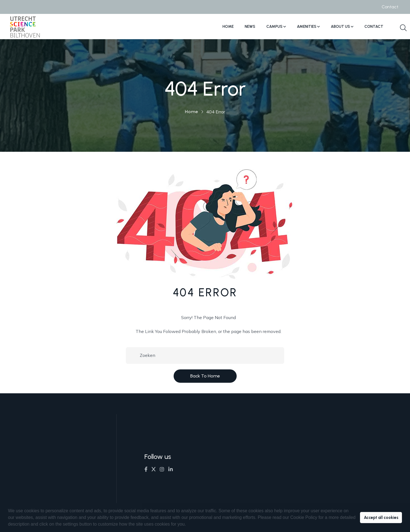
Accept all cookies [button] (381, 518)
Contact (390, 7)
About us (342, 27)
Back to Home (205, 376)
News (250, 27)
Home (228, 27)
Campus (276, 27)
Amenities (308, 27)
